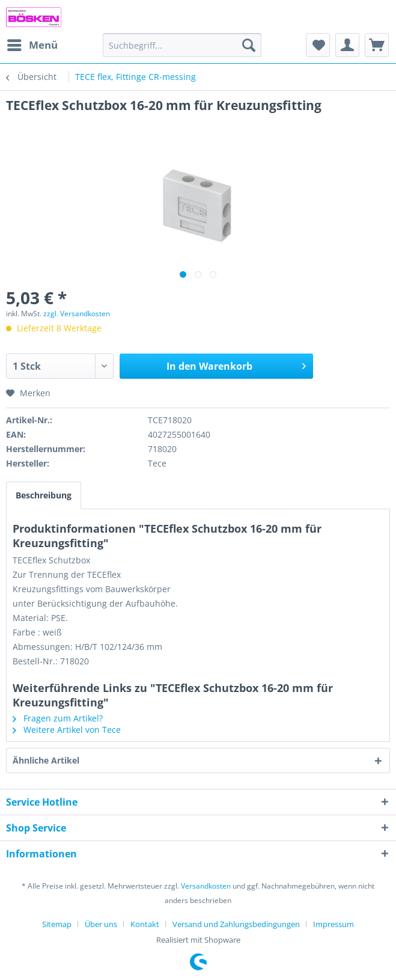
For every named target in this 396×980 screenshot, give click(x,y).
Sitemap (57, 924)
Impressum (334, 924)
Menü (32, 44)
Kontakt (145, 924)
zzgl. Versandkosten (77, 314)
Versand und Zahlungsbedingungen (236, 924)
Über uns (101, 924)
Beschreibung (44, 495)
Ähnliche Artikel (46, 760)
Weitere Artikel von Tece (67, 730)
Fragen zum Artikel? (58, 718)
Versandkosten (206, 886)
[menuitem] (32, 45)
